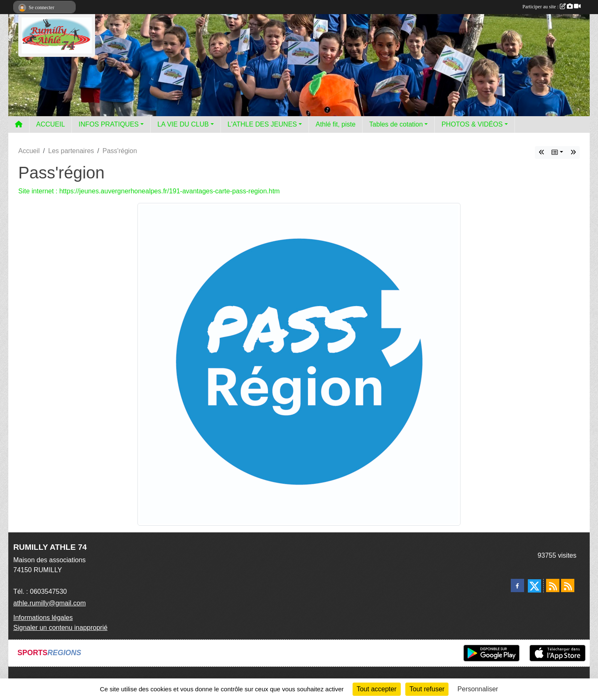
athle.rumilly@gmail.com (50, 603)
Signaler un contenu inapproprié (60, 628)
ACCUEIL (50, 124)
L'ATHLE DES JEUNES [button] (262, 124)
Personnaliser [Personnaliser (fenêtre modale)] (478, 689)
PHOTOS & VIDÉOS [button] (472, 124)
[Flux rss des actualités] (553, 585)
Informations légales (43, 618)
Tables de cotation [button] (396, 124)
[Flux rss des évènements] (568, 585)
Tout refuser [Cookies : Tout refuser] (427, 689)
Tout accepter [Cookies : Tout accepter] (377, 689)
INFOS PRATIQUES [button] (109, 124)
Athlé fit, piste (336, 124)
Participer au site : (551, 7)
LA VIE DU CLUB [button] (183, 124)
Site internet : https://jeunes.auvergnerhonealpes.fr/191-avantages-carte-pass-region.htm (149, 191)
